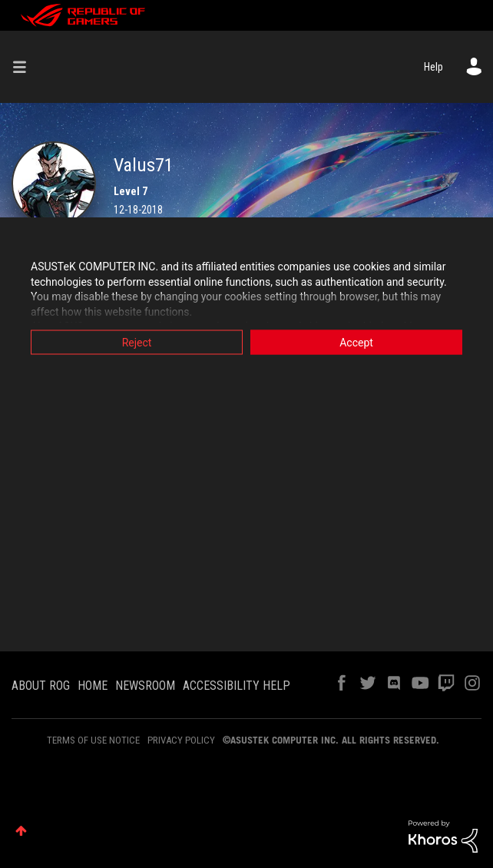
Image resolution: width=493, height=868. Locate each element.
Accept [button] (356, 343)
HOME (93, 686)
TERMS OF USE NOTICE (93, 740)
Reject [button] (137, 343)
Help (433, 67)
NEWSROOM (145, 686)
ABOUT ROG (41, 686)
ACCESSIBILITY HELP (237, 686)
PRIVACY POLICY (181, 740)
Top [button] (21, 831)
